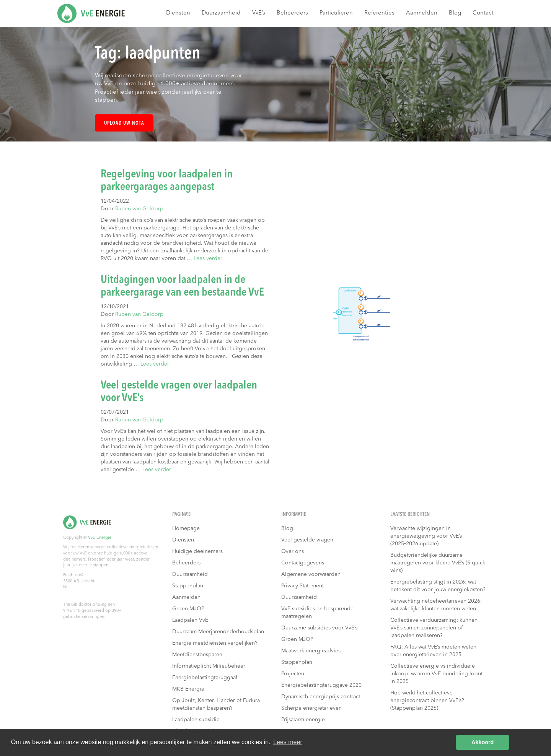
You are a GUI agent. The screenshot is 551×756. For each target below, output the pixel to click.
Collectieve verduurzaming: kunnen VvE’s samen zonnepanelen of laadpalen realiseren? (434, 628)
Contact (483, 13)
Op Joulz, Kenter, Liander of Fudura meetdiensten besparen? (216, 704)
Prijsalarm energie (303, 720)
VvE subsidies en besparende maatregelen (317, 613)
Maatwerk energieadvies (311, 651)
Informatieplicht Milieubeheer (209, 666)
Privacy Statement (302, 586)
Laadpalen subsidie (196, 720)
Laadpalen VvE (190, 620)
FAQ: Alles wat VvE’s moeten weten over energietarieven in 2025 (433, 651)
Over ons (293, 551)
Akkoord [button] (483, 742)
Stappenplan (188, 586)
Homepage (186, 528)
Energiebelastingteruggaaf (205, 678)
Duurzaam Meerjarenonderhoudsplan (218, 632)
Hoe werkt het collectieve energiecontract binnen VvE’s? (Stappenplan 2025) (427, 701)
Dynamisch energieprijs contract (321, 697)
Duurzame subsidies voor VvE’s (319, 628)
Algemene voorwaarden (311, 574)
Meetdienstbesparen (197, 655)
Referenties (379, 13)
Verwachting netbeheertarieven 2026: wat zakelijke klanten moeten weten (436, 605)
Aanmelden (422, 13)
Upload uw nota (124, 123)
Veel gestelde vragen (307, 540)
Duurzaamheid (221, 13)
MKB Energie (188, 689)
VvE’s (259, 13)
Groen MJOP (188, 609)
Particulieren (336, 13)
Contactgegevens (303, 563)
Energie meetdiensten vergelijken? (215, 643)
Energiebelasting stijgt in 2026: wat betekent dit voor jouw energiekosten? (438, 586)
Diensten (178, 13)
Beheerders (292, 13)
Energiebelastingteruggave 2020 (321, 685)
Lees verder (208, 259)
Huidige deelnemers (197, 551)
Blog (455, 13)
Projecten (293, 674)
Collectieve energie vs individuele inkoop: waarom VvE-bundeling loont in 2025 (436, 674)
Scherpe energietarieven (311, 708)
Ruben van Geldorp (139, 209)
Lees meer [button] (288, 742)
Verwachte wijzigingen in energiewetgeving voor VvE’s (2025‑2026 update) (426, 536)
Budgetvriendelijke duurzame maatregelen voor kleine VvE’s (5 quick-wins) (439, 563)
